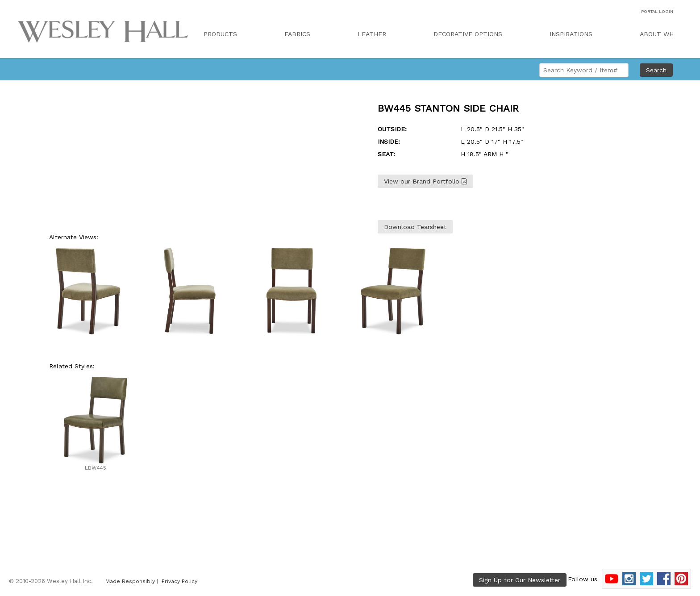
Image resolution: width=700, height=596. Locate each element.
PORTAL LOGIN (657, 11)
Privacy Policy (179, 581)
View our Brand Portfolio (425, 181)
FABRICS (297, 34)
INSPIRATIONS (571, 34)
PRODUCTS (220, 34)
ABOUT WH (657, 34)
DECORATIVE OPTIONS (468, 34)
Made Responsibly (130, 581)
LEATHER (372, 34)
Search (656, 70)
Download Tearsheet (415, 227)
